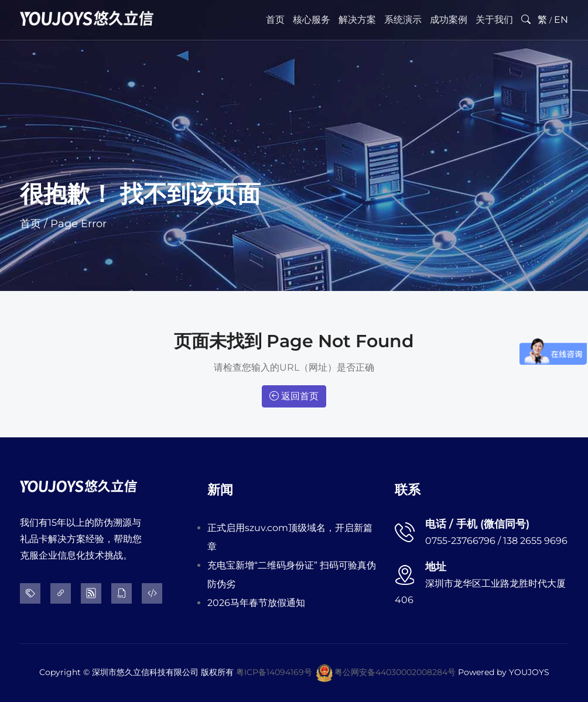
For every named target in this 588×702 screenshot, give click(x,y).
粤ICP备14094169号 (274, 672)
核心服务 (312, 20)
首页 (275, 20)
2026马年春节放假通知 (256, 603)
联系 (408, 490)
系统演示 (403, 20)
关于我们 (494, 20)
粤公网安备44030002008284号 (395, 672)
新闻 (220, 490)
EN (561, 20)
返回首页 (294, 396)
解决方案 (357, 20)
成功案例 (449, 20)
